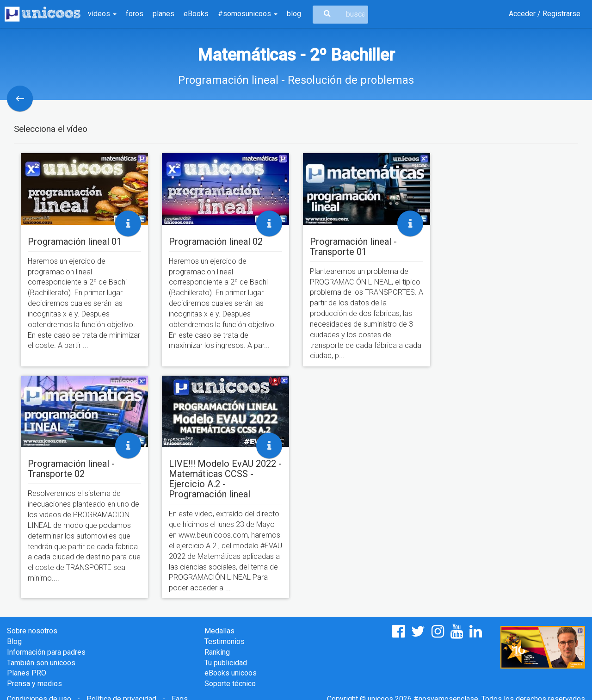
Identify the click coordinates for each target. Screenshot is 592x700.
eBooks (196, 14)
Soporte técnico (230, 684)
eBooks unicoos (231, 673)
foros (135, 14)
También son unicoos (41, 663)
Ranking (217, 652)
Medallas (219, 631)
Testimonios (225, 641)
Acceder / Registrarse (545, 14)
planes (163, 14)
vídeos (102, 14)
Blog (14, 641)
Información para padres (46, 652)
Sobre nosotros (32, 631)
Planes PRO (27, 673)
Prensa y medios (34, 684)
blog (294, 14)
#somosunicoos (248, 14)
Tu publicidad (226, 663)
